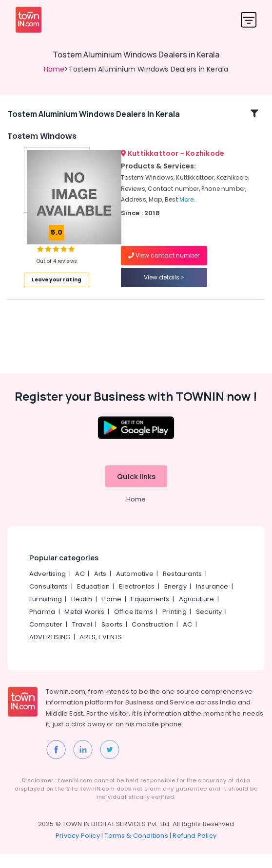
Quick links (136, 491)
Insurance (212, 601)
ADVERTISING (50, 652)
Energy (175, 601)
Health (82, 614)
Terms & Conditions (136, 850)
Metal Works (84, 626)
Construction (152, 639)
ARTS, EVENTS (101, 652)
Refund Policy (194, 850)
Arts (100, 588)
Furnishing (46, 614)
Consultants (49, 601)
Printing (175, 626)
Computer (46, 639)
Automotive (135, 588)
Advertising (48, 588)
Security (209, 626)
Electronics (137, 601)
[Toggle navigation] (249, 20)
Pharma (42, 626)
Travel (82, 639)
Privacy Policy (78, 850)
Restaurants (182, 588)
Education (93, 601)
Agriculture (197, 614)
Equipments (150, 614)
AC (80, 588)
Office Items (134, 626)
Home (54, 69)
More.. (188, 207)
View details (164, 285)
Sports (112, 639)
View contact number (164, 263)
